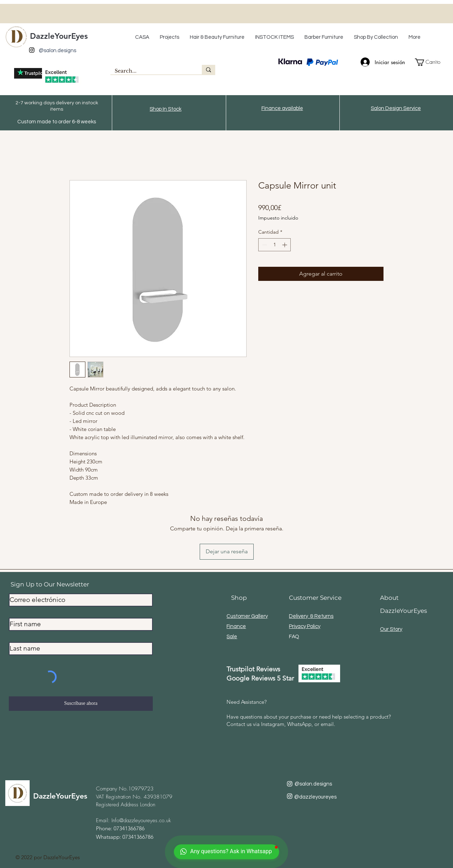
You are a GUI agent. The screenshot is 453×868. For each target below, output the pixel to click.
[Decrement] (264, 245)
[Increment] (285, 245)
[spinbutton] (274, 245)
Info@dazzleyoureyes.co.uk (141, 820)
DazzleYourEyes (59, 36)
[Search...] (151, 71)
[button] (217, 37)
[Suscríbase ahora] (81, 704)
